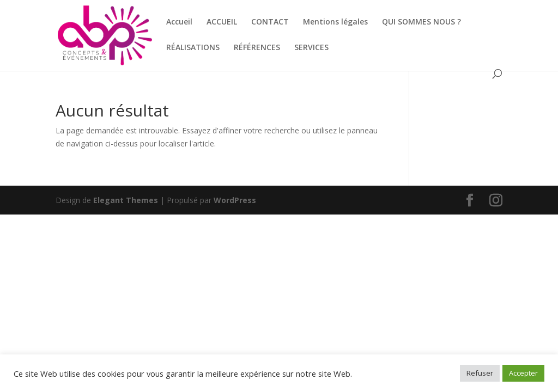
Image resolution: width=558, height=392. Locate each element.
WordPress (235, 200)
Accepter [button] (523, 373)
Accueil (179, 22)
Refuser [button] (480, 373)
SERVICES (311, 48)
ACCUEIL (222, 22)
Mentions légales (335, 22)
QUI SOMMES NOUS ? (421, 22)
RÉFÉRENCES (257, 48)
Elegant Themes (126, 200)
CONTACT (270, 22)
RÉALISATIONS (193, 48)
